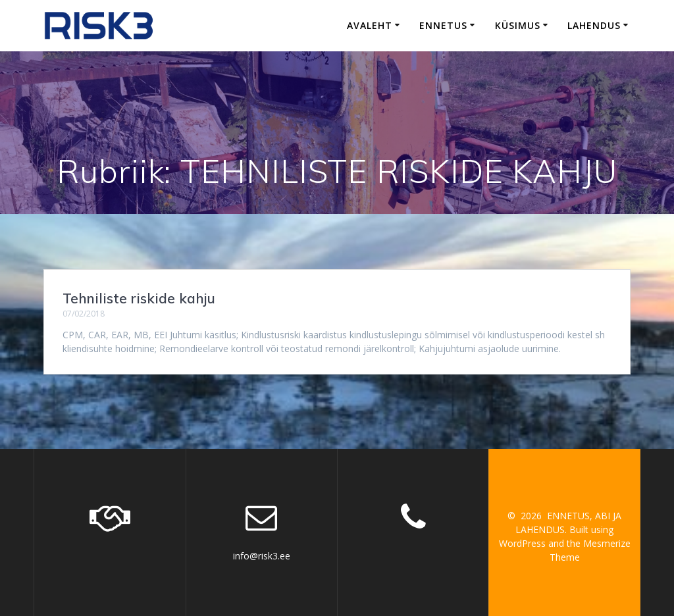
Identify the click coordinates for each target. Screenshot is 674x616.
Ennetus (443, 25)
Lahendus (594, 25)
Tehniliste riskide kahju (139, 298)
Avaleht (370, 25)
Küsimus (518, 25)
